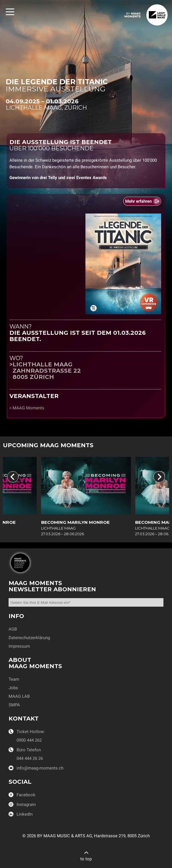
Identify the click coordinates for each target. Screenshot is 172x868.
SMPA (14, 705)
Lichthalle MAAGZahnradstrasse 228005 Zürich (47, 371)
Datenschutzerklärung (29, 638)
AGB (13, 629)
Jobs (13, 688)
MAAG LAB (19, 696)
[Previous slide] (13, 477)
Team (14, 679)
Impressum (19, 646)
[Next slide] (159, 477)
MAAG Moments (28, 408)
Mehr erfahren (138, 201)
